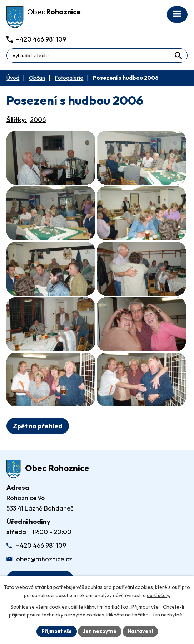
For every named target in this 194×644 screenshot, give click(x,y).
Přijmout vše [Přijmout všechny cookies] (57, 631)
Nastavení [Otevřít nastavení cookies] (140, 631)
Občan (37, 78)
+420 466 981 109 (41, 545)
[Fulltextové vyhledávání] (97, 55)
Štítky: (17, 120)
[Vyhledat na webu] (178, 55)
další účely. (158, 595)
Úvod (13, 78)
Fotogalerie (69, 78)
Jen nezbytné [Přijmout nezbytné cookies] (100, 631)
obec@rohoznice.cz (44, 559)
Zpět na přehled (38, 426)
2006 (38, 120)
